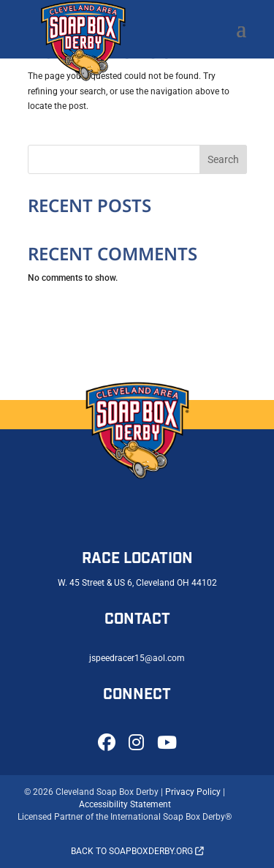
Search (223, 159)
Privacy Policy (193, 792)
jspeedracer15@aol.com (137, 658)
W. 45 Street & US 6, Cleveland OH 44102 (137, 583)
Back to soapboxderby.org (137, 851)
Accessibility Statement (125, 804)
